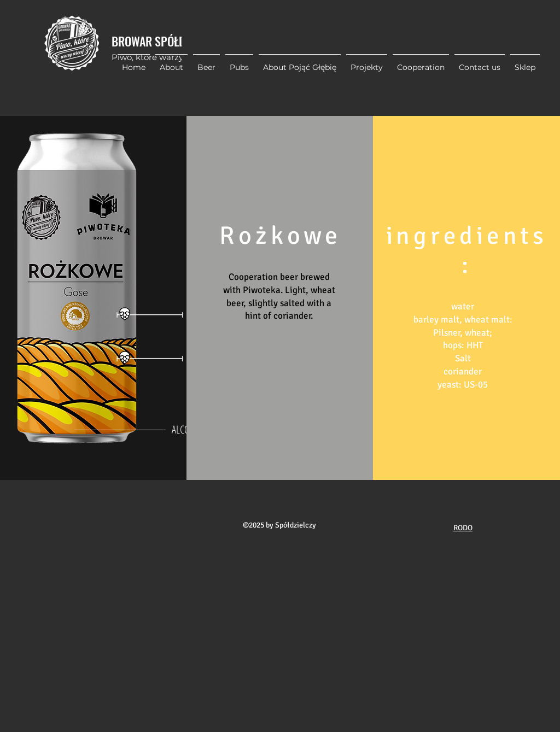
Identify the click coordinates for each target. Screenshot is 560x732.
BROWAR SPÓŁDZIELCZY (166, 41)
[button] (367, 62)
